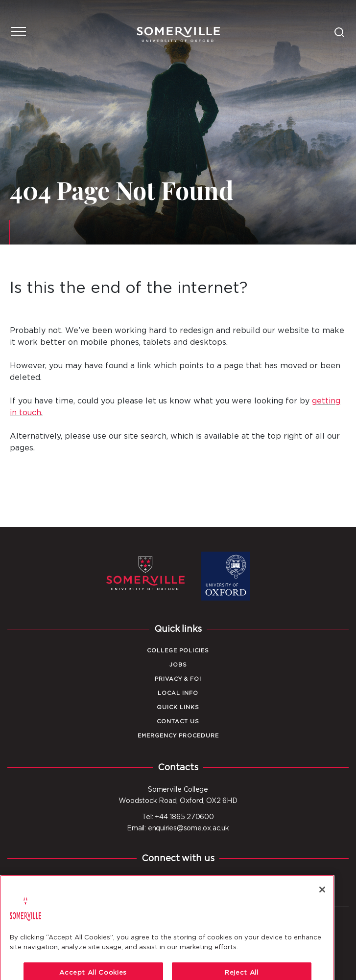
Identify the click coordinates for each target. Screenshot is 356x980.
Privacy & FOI (178, 679)
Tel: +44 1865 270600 (178, 817)
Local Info (178, 693)
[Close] (322, 913)
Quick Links (178, 707)
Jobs (178, 665)
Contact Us (178, 722)
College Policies (178, 651)
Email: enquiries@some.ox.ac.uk (178, 828)
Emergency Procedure (178, 736)
